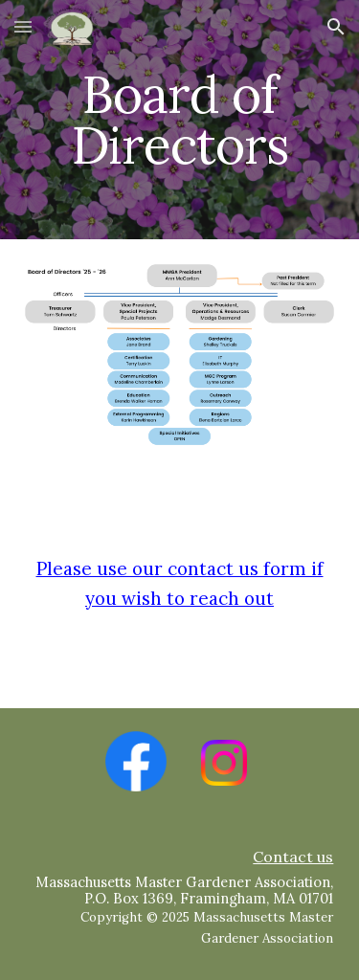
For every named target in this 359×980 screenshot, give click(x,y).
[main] (180, 120)
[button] (23, 26)
